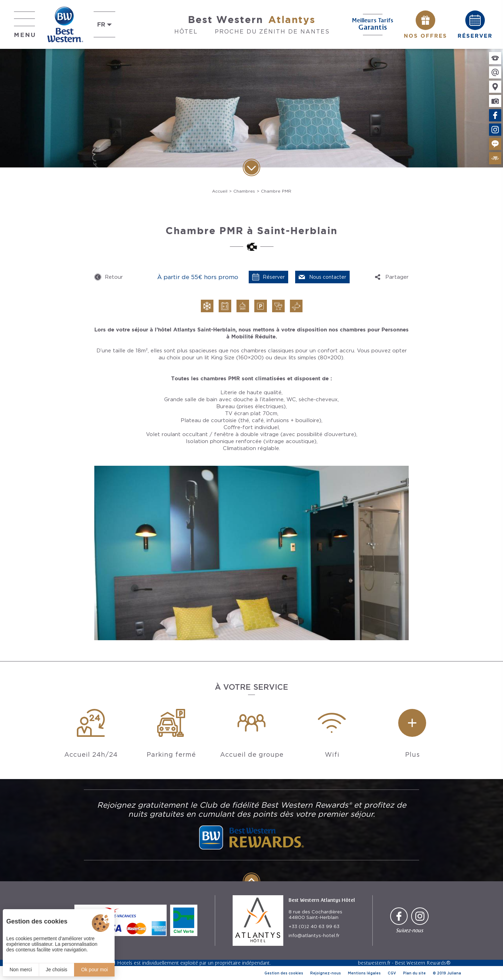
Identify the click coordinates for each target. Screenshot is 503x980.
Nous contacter (328, 277)
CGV (392, 973)
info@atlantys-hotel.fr (314, 936)
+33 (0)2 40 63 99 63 (314, 926)
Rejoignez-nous (326, 973)
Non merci (21, 970)
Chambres (244, 191)
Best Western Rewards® (423, 963)
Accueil (220, 191)
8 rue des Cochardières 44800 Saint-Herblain (315, 915)
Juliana (454, 973)
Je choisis (56, 970)
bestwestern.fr (374, 963)
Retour (114, 277)
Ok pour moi (94, 970)
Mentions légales (364, 973)
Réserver (274, 277)
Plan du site (414, 973)
